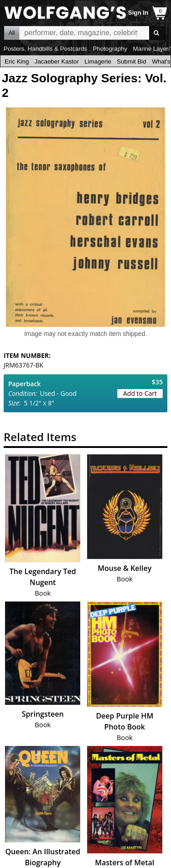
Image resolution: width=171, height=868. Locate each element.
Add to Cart (140, 393)
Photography (110, 49)
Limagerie (98, 61)
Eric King (17, 61)
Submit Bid (131, 61)
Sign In (138, 13)
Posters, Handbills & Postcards (45, 49)
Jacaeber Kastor (57, 61)
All (12, 33)
